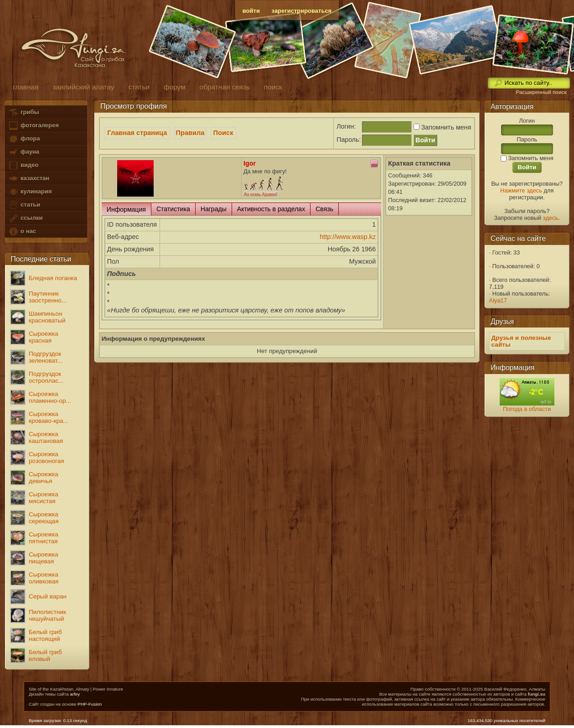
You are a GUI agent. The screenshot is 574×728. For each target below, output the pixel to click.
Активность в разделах (271, 209)
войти (251, 11)
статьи (24, 205)
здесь (551, 218)
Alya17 (498, 300)
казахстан (29, 179)
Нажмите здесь (521, 190)
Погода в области (527, 409)
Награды (214, 209)
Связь (324, 209)
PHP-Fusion (90, 704)
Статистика (173, 209)
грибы (23, 112)
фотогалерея (33, 126)
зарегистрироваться (302, 11)
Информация (126, 209)
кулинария (30, 192)
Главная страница (137, 133)
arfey (75, 694)
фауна (24, 152)
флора (24, 139)
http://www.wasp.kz (348, 237)
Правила (190, 133)
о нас (22, 231)
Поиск (223, 133)
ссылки (25, 218)
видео (23, 165)
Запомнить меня (442, 127)
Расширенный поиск (541, 92)
